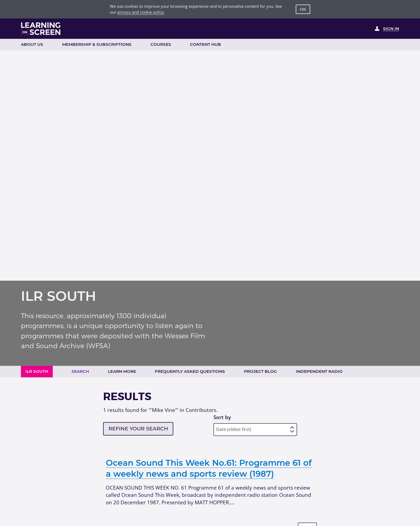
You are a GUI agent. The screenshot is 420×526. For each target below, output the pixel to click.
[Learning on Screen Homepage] (41, 29)
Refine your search (138, 429)
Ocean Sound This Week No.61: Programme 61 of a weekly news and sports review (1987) (209, 468)
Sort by (222, 417)
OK (303, 9)
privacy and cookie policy (141, 12)
